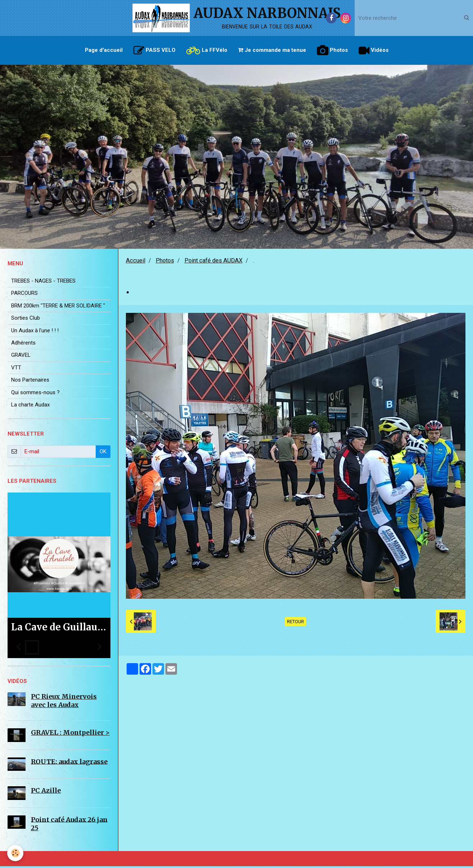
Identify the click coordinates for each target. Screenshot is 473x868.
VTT (16, 369)
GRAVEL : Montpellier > (70, 734)
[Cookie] (15, 853)
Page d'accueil (104, 50)
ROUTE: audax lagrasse (69, 763)
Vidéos (374, 50)
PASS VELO (154, 50)
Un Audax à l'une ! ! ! (35, 332)
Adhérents (23, 345)
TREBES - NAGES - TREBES (43, 283)
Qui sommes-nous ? (35, 394)
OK (103, 453)
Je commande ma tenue (272, 50)
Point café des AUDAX (213, 262)
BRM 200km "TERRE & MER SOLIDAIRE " (58, 307)
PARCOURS (24, 295)
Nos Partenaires (30, 382)
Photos (332, 50)
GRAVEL (21, 357)
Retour (295, 623)
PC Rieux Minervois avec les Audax (64, 702)
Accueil (136, 262)
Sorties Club (26, 320)
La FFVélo (207, 50)
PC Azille (46, 792)
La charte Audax (30, 406)
